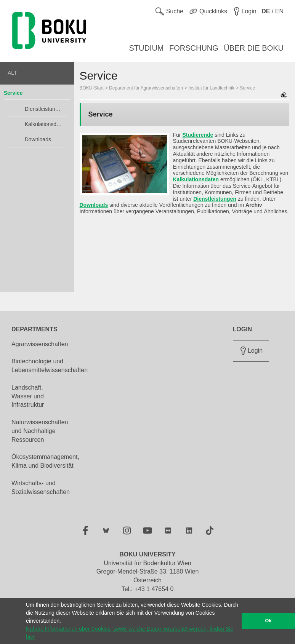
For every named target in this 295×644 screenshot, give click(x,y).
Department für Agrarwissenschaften (146, 88)
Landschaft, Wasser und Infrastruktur (28, 396)
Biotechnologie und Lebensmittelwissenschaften (50, 366)
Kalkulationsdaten (44, 124)
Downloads (38, 139)
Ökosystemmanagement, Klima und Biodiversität (45, 461)
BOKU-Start (92, 88)
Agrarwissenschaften (40, 344)
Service (13, 93)
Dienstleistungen (44, 109)
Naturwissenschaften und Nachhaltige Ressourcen (40, 431)
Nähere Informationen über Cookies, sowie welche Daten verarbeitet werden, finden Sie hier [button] (130, 633)
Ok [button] (269, 621)
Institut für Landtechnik (211, 88)
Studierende (198, 135)
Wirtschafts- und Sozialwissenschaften (41, 487)
